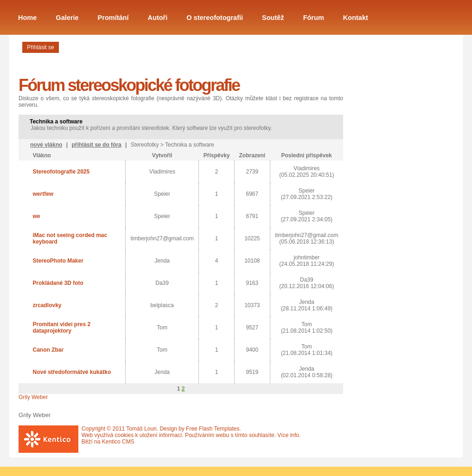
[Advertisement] (394, 196)
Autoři (158, 18)
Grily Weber (33, 397)
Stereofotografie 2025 (61, 172)
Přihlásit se (41, 47)
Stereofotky (145, 145)
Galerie (67, 18)
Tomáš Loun (141, 429)
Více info (288, 435)
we (36, 216)
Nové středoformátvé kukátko (72, 372)
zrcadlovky (47, 305)
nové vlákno (46, 145)
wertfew (43, 194)
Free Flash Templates (213, 429)
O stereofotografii (215, 18)
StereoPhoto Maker (58, 261)
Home (27, 18)
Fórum (314, 18)
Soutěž (273, 18)
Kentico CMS (118, 442)
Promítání (113, 18)
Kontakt (356, 18)
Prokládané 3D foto (58, 283)
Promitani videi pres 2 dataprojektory (61, 328)
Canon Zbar (48, 350)
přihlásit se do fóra (96, 145)
